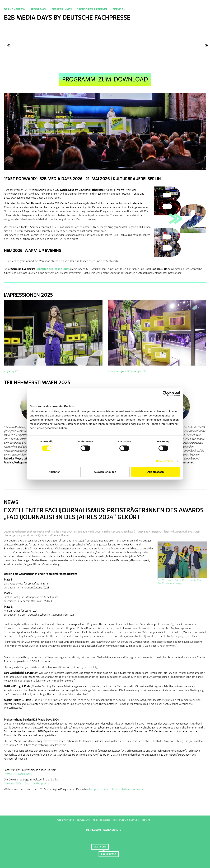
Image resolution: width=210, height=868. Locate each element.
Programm (39, 9)
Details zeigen (165, 461)
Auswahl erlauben (105, 472)
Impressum (93, 830)
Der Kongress (66, 821)
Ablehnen (54, 472)
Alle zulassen (155, 472)
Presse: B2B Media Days (18, 774)
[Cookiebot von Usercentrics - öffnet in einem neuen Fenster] (165, 394)
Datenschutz (112, 830)
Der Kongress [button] (15, 9)
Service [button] (119, 9)
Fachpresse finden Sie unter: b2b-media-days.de (116, 789)
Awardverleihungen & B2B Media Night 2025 (127, 372)
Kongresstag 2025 (12, 372)
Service (146, 821)
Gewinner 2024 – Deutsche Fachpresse (27, 784)
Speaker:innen (62, 9)
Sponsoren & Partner (92, 9)
